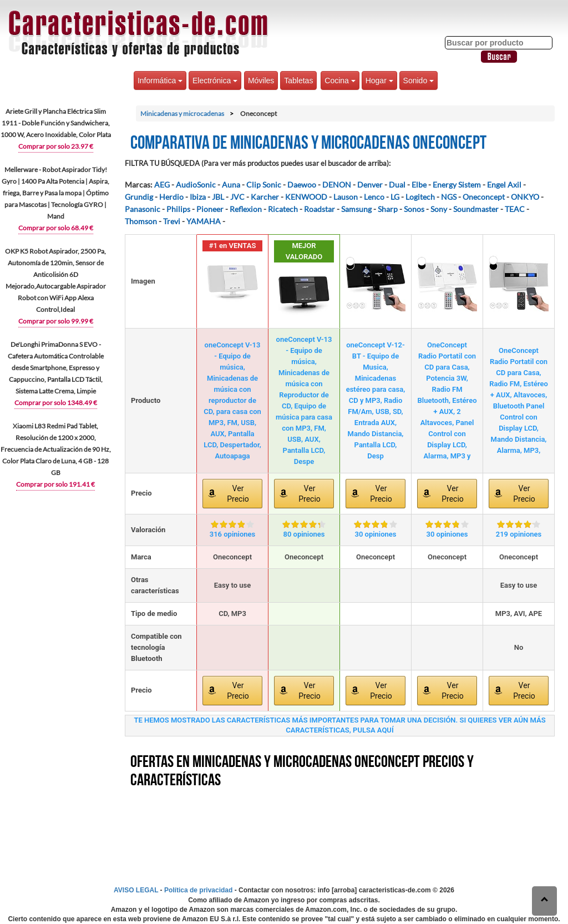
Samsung (356, 209)
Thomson (141, 221)
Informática (160, 80)
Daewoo (302, 185)
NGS (449, 197)
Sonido (419, 80)
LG (395, 197)
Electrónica (215, 80)
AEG (162, 185)
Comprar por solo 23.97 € (56, 146)
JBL (218, 197)
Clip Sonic (264, 185)
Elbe (419, 185)
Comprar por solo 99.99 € (56, 321)
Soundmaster (476, 209)
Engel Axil (504, 185)
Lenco (374, 197)
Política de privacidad (198, 890)
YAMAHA (204, 221)
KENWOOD (306, 197)
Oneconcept (484, 197)
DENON (337, 185)
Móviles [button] (261, 80)
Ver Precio (238, 494)
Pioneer (210, 209)
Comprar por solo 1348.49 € (56, 403)
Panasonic (143, 209)
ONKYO (525, 197)
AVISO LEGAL (136, 890)
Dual (397, 185)
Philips (178, 209)
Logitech (420, 197)
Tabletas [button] (298, 80)
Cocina (340, 80)
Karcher (265, 197)
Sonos (414, 209)
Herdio (171, 197)
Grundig (139, 197)
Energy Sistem (457, 185)
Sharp (388, 209)
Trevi (172, 221)
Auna (231, 185)
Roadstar (319, 209)
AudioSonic (196, 185)
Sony (439, 209)
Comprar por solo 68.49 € (56, 228)
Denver (370, 185)
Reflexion (246, 209)
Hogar (379, 80)
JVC (237, 197)
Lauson (346, 197)
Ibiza (198, 197)
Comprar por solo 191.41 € (55, 484)
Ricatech (283, 209)
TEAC (515, 209)
